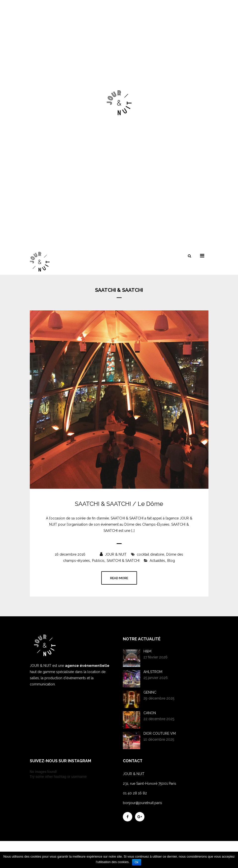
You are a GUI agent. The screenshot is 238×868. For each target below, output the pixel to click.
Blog (171, 561)
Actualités (157, 561)
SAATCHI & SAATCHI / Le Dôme (119, 504)
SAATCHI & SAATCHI (123, 561)
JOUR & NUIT (113, 554)
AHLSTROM (153, 672)
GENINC (150, 692)
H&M (147, 651)
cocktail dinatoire (150, 554)
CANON (150, 713)
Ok (137, 862)
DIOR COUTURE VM (160, 733)
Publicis (98, 561)
